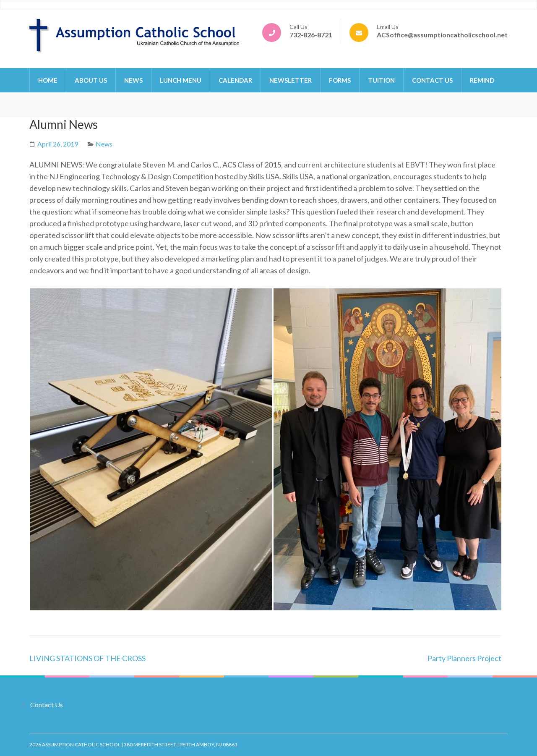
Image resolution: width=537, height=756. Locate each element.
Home (48, 80)
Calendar (235, 80)
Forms (340, 80)
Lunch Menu (181, 80)
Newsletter (291, 80)
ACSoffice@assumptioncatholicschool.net (442, 35)
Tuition (381, 80)
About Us (91, 80)
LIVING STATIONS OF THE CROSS (87, 658)
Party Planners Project (464, 658)
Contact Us (432, 80)
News (133, 80)
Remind (482, 80)
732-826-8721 (311, 35)
